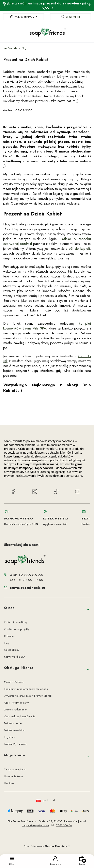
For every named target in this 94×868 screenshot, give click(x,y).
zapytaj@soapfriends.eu (36, 825)
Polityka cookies (13, 723)
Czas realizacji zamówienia (20, 716)
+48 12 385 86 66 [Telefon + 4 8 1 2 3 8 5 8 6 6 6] (27, 575)
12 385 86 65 (73, 17)
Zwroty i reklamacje (15, 710)
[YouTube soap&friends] (78, 492)
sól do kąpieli (79, 248)
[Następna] (90, 6)
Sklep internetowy (46, 846)
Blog (24, 48)
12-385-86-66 (64, 825)
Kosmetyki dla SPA (15, 657)
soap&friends (10, 48)
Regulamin (10, 737)
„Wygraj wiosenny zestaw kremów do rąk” (28, 696)
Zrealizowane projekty (17, 629)
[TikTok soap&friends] (56, 492)
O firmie (9, 636)
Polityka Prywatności (15, 744)
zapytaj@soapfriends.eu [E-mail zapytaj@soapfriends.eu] (27, 588)
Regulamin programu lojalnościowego (26, 689)
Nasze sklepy (12, 650)
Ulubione (9, 783)
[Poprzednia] (4, 6)
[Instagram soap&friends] (35, 492)
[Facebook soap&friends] (13, 492)
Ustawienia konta (14, 776)
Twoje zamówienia (15, 769)
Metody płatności (14, 682)
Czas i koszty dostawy (16, 703)
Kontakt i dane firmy (16, 622)
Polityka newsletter (14, 730)
